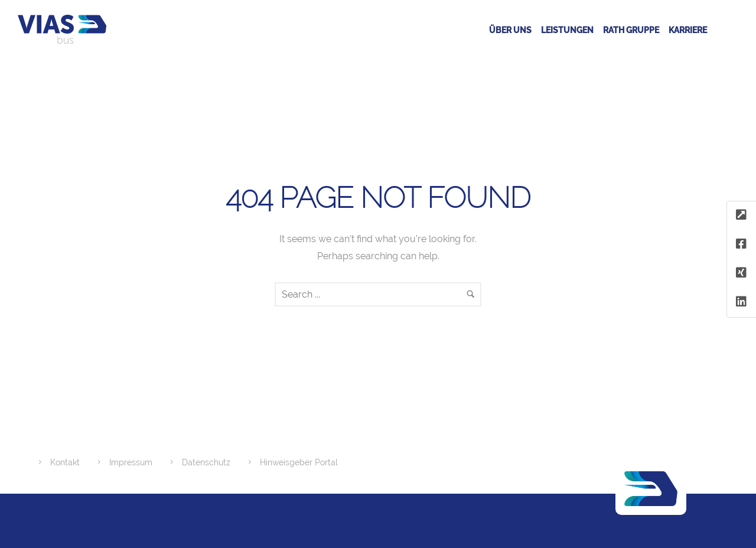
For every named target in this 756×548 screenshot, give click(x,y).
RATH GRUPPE (631, 30)
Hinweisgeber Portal (299, 462)
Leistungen (567, 30)
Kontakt (65, 462)
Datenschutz (206, 462)
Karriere (688, 30)
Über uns (510, 30)
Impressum (131, 462)
